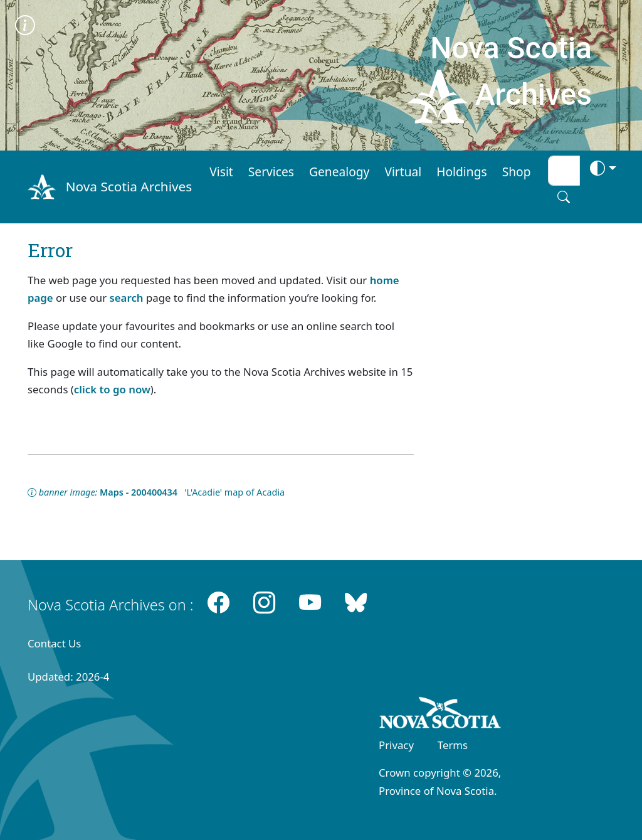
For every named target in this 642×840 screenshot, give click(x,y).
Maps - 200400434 (139, 492)
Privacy (396, 745)
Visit (221, 172)
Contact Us (54, 643)
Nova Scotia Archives (129, 186)
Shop (517, 172)
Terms (453, 745)
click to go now (112, 389)
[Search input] (564, 171)
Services (271, 172)
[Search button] (564, 197)
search (127, 298)
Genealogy (339, 172)
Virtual (403, 172)
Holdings (461, 172)
